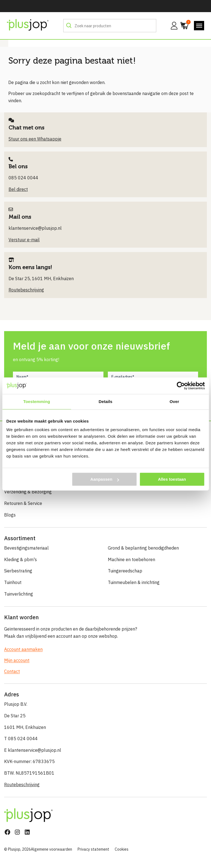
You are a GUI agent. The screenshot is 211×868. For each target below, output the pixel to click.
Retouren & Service (23, 503)
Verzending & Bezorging (28, 492)
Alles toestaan (172, 479)
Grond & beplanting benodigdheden (143, 548)
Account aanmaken (23, 649)
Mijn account (17, 660)
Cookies (122, 849)
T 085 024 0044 (21, 739)
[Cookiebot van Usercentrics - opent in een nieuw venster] (181, 386)
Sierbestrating (18, 571)
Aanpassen (105, 479)
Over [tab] (175, 401)
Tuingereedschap (125, 571)
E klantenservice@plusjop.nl (33, 750)
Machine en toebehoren (131, 559)
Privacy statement (93, 849)
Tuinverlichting (19, 594)
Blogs (10, 515)
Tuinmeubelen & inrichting (134, 582)
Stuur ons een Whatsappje (35, 139)
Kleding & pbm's (20, 559)
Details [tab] (106, 401)
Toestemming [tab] (37, 401)
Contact (12, 671)
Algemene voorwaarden (51, 849)
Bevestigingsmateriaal (26, 548)
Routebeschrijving (22, 785)
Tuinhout (13, 582)
